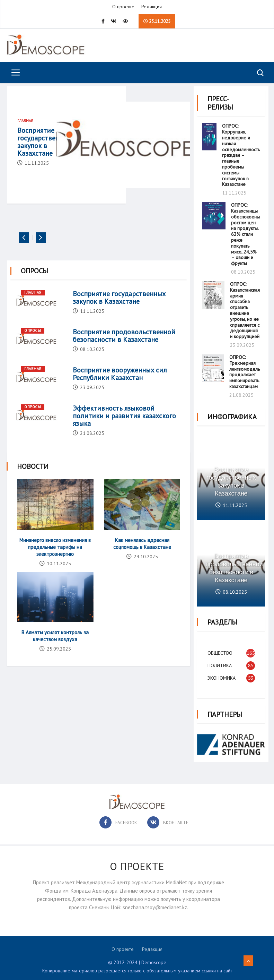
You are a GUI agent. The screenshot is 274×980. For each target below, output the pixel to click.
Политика (220, 663)
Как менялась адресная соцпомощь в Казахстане (142, 553)
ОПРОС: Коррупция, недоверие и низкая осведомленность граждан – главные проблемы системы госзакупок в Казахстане (241, 155)
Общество (220, 651)
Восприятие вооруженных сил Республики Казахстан (120, 384)
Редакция (152, 7)
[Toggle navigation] (13, 73)
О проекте (123, 7)
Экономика (222, 676)
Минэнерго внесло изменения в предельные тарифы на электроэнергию (55, 556)
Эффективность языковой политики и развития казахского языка (124, 425)
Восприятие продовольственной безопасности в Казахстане (124, 345)
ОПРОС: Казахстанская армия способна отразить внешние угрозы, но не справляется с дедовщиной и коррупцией (245, 310)
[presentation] (24, 247)
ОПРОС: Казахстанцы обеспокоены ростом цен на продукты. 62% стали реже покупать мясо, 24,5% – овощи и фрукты (245, 233)
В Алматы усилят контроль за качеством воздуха (55, 645)
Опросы (33, 340)
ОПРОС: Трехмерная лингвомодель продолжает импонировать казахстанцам (245, 371)
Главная (25, 122)
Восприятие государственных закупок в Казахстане (44, 143)
